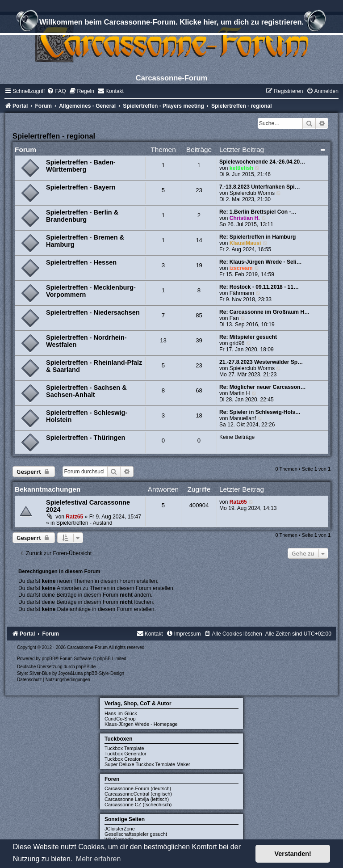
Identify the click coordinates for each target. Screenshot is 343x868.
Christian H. (245, 218)
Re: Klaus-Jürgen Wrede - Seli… (261, 262)
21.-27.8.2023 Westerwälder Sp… (261, 362)
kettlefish (241, 168)
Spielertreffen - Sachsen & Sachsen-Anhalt (86, 391)
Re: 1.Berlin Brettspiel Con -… (258, 212)
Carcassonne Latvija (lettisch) (137, 799)
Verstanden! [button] (293, 854)
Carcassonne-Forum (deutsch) (138, 788)
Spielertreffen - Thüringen (86, 438)
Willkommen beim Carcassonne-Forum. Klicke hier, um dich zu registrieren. (171, 23)
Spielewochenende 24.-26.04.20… (262, 162)
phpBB (49, 659)
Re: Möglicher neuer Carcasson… (263, 387)
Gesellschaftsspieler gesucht (136, 834)
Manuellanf (243, 418)
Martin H (240, 393)
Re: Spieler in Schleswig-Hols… (260, 412)
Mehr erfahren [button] (98, 859)
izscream (241, 268)
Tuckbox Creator (123, 759)
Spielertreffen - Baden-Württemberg (81, 166)
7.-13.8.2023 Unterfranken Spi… (260, 187)
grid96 (237, 343)
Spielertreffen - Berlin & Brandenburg (82, 216)
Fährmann (242, 293)
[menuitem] (56, 91)
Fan (234, 318)
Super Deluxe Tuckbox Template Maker (147, 764)
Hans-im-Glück (121, 713)
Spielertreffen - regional (54, 136)
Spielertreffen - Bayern (81, 187)
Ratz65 (74, 517)
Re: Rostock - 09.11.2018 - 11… (259, 287)
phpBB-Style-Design (104, 673)
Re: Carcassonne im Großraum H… (264, 312)
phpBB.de (86, 667)
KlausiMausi (245, 243)
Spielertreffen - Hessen (81, 262)
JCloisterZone (120, 829)
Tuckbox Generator (125, 754)
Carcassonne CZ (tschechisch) (138, 805)
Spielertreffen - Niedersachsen (93, 312)
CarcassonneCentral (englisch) (138, 794)
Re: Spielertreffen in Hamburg (257, 237)
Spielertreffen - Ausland (84, 523)
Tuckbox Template (124, 748)
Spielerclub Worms (252, 193)
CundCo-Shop (120, 719)
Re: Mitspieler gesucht (248, 337)
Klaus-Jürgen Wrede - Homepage (141, 724)
